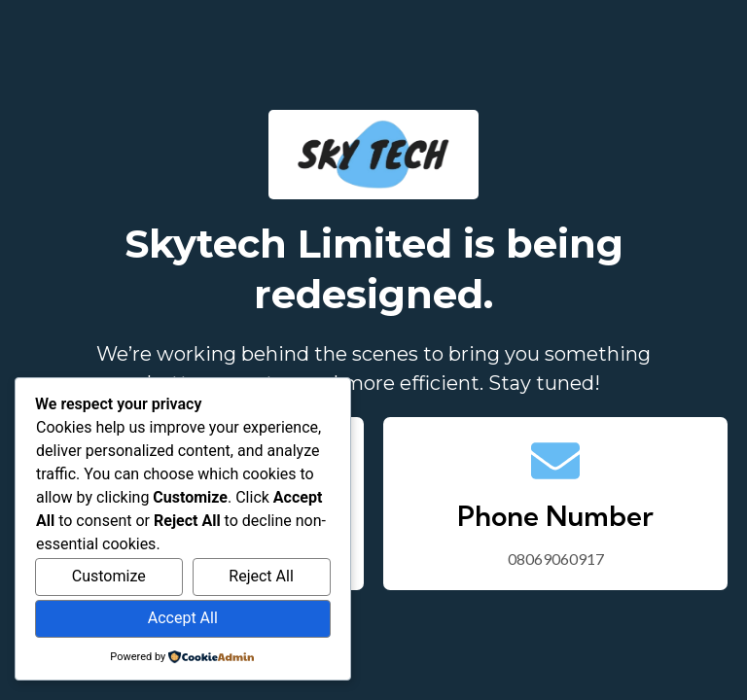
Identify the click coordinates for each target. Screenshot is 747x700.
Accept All (183, 618)
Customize (109, 576)
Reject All (261, 576)
